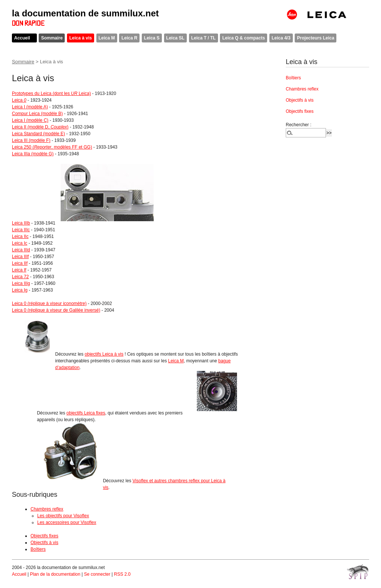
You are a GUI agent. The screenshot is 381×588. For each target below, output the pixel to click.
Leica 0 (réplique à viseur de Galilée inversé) (56, 310)
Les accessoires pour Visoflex (67, 522)
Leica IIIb (21, 223)
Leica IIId (21, 250)
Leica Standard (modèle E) (39, 134)
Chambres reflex (47, 509)
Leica (19, 100)
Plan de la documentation (55, 574)
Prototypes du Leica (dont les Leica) (51, 93)
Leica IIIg (21, 283)
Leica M (107, 38)
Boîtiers (38, 549)
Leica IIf (20, 263)
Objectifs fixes (44, 536)
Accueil (22, 38)
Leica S (152, 38)
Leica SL (175, 38)
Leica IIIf (20, 257)
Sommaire (52, 38)
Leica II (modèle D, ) (40, 127)
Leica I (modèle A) (30, 107)
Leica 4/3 (281, 38)
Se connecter (97, 574)
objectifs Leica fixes (86, 413)
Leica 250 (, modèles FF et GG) (52, 147)
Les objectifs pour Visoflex (63, 516)
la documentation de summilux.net (85, 13)
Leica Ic (20, 243)
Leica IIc (20, 236)
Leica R (129, 38)
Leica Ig (20, 290)
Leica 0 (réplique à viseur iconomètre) (49, 303)
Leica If (19, 270)
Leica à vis (81, 38)
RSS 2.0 (122, 574)
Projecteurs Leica (316, 38)
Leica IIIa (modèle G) (33, 154)
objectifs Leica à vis (104, 354)
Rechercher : (299, 125)
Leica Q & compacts (244, 38)
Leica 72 (20, 277)
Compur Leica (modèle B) (37, 114)
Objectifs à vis (44, 543)
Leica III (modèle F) (31, 140)
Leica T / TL (204, 38)
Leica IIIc (21, 230)
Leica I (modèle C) (30, 120)
